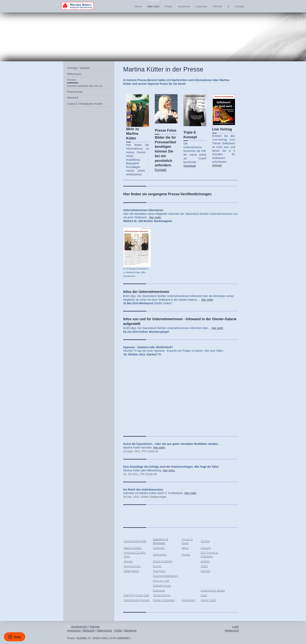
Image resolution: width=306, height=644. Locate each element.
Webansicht (232, 631)
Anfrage (217, 165)
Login (236, 627)
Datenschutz (105, 631)
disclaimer (130, 631)
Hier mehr (159, 448)
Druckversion (78, 627)
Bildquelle (89, 631)
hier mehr (207, 300)
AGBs (119, 631)
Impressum (74, 631)
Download (189, 166)
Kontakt (161, 170)
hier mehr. (155, 217)
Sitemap (95, 627)
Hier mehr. (169, 470)
